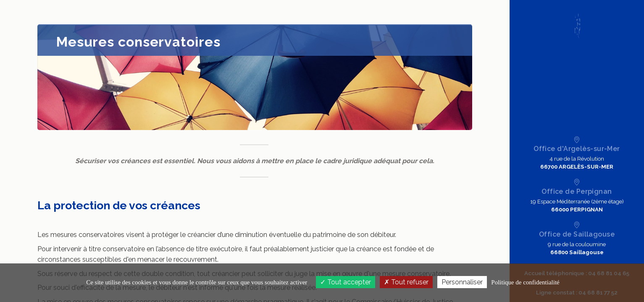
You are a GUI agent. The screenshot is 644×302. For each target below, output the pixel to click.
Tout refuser (406, 282)
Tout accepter (346, 282)
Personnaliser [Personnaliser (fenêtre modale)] (462, 282)
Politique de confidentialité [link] (525, 282)
